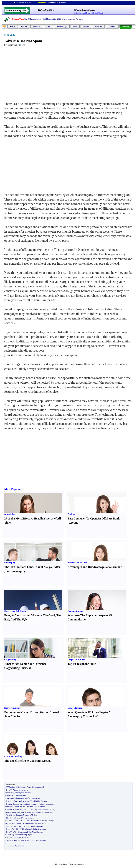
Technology (62, 27)
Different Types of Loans (84, 10)
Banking (71, 514)
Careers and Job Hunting (16, 611)
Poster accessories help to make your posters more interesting (30, 812)
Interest (112, 27)
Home (75, 27)
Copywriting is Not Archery (17, 837)
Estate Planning (75, 708)
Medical (37, 27)
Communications (75, 611)
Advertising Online (14, 823)
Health (24, 27)
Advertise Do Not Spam (23, 41)
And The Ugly (19, 619)
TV (7, 787)
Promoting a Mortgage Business (19, 793)
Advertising (10, 514)
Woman (125, 27)
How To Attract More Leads (17, 790)
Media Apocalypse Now (16, 795)
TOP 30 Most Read (46, 10)
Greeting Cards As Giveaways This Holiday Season (26, 801)
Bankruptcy (10, 563)
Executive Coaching (13, 756)
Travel (12, 27)
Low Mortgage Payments (73, 19)
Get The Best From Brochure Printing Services (24, 826)
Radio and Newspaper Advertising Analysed (26, 787)
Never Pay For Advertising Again (19, 835)
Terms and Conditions (76, 864)
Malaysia (63, 2)
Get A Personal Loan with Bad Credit (89, 13)
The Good (49, 615)
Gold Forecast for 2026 (52, 19)
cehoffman (12, 45)
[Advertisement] (33, 75)
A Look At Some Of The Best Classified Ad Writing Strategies (31, 821)
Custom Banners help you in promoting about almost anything (31, 809)
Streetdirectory (63, 864)
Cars (48, 27)
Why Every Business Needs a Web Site (21, 815)
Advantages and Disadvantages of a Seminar (95, 567)
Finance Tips (18, 19)
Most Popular (13, 489)
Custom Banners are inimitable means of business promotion (30, 804)
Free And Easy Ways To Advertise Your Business (25, 807)
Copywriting (10, 659)
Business (98, 27)
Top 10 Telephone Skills (82, 664)
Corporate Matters (76, 659)
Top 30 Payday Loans (33, 19)
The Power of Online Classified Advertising (23, 798)
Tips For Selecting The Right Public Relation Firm (26, 840)
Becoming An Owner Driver (21, 712)
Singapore (42, 2)
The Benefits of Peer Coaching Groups (28, 761)
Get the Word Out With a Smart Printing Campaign (26, 829)
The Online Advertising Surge (35, 823)
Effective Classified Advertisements (20, 818)
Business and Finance (77, 563)
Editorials (10, 35)
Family (86, 27)
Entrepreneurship (12, 708)
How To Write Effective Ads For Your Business (25, 832)
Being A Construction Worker (22, 615)
